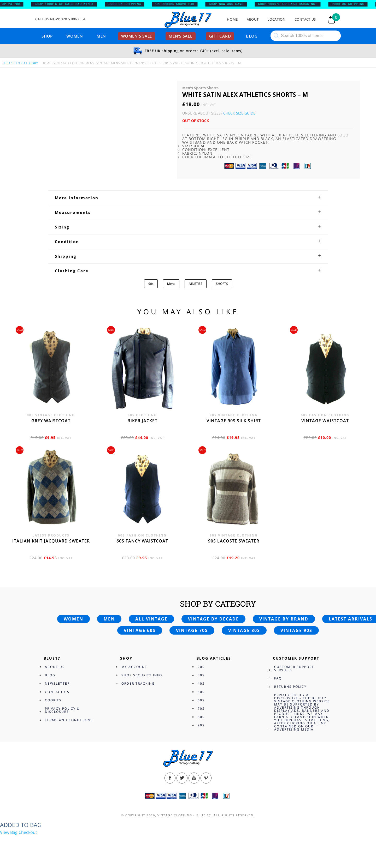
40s (201, 683)
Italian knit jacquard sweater (51, 541)
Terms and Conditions (69, 720)
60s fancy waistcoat (142, 541)
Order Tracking (138, 683)
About (253, 19)
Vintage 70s (192, 630)
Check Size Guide (239, 113)
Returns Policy (290, 687)
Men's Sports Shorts (154, 63)
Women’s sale (137, 36)
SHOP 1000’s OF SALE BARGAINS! (68, 4)
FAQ (278, 678)
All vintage (151, 619)
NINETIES (196, 284)
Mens (171, 284)
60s (201, 700)
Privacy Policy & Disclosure (62, 710)
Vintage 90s (296, 630)
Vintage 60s (140, 630)
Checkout (28, 832)
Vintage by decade (213, 619)
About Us (55, 667)
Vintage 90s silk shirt (234, 421)
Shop (47, 36)
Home (232, 19)
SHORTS (222, 284)
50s (201, 692)
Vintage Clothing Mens (74, 63)
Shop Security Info (142, 675)
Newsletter (57, 683)
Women (75, 36)
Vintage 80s (244, 630)
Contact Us (305, 19)
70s (201, 709)
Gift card (220, 36)
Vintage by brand (284, 619)
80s (201, 717)
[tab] (188, 198)
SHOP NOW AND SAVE (230, 4)
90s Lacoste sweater (234, 541)
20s (201, 667)
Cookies (53, 700)
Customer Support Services (294, 668)
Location (276, 19)
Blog (252, 36)
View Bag (9, 832)
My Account (134, 667)
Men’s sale (181, 36)
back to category (20, 63)
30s (201, 675)
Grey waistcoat (51, 421)
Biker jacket (142, 421)
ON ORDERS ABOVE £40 (179, 4)
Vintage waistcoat (325, 421)
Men (101, 36)
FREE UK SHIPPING (129, 4)
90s (151, 284)
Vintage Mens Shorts (115, 63)
